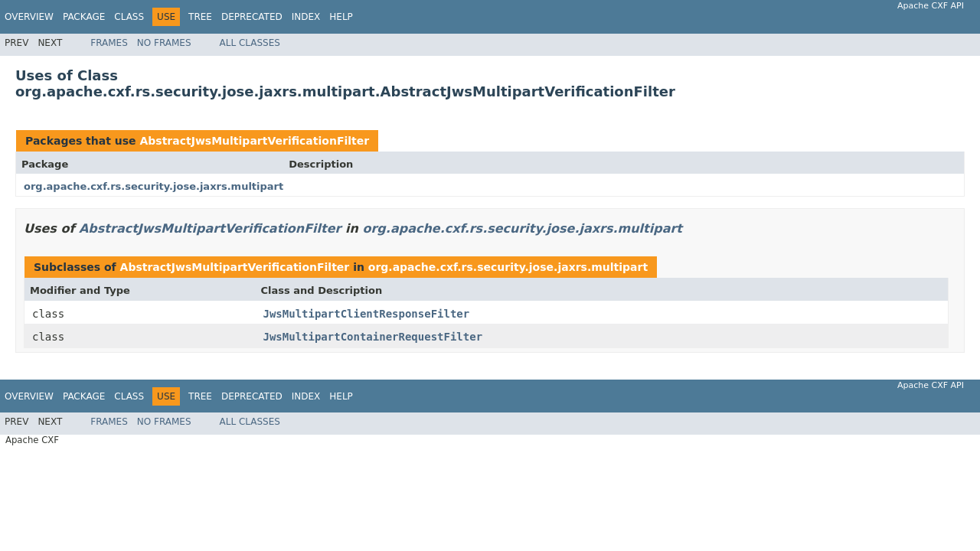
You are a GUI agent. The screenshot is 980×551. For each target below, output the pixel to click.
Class (129, 17)
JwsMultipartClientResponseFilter (367, 314)
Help (341, 17)
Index (306, 17)
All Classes (250, 43)
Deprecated (252, 17)
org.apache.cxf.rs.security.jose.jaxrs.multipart (154, 186)
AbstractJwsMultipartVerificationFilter (254, 141)
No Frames (164, 43)
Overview (29, 17)
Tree (200, 17)
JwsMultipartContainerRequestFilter (373, 337)
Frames (109, 43)
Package (84, 17)
